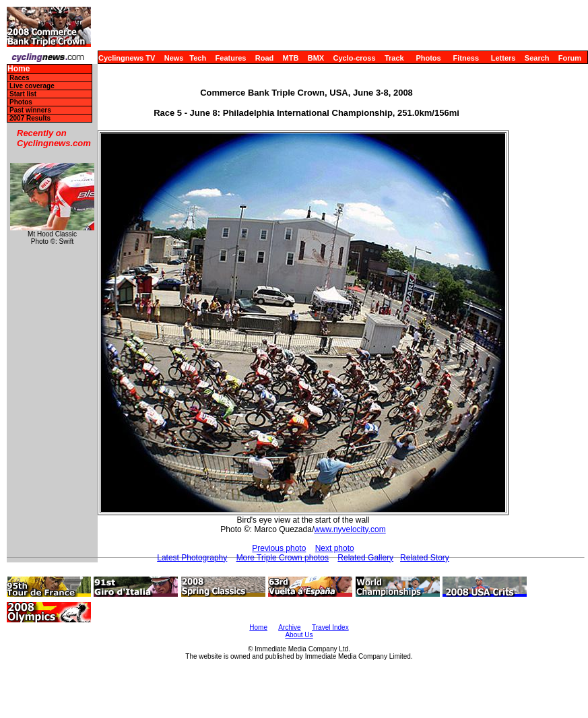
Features (231, 58)
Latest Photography (192, 558)
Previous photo (279, 548)
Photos (428, 58)
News (174, 58)
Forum (570, 58)
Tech (198, 58)
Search (537, 58)
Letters (503, 58)
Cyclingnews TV (127, 58)
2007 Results (30, 118)
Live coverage (32, 86)
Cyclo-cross (355, 58)
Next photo (335, 548)
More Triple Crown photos (283, 558)
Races (19, 78)
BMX (316, 58)
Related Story (425, 558)
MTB (291, 58)
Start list (23, 94)
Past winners (30, 110)
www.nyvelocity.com (350, 529)
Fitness (466, 58)
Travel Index (330, 627)
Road (265, 58)
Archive (289, 627)
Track (394, 58)
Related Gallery (365, 558)
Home (19, 69)
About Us (299, 635)
